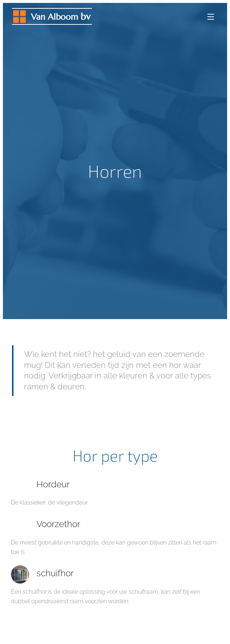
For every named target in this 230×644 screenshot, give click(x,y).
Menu (211, 17)
